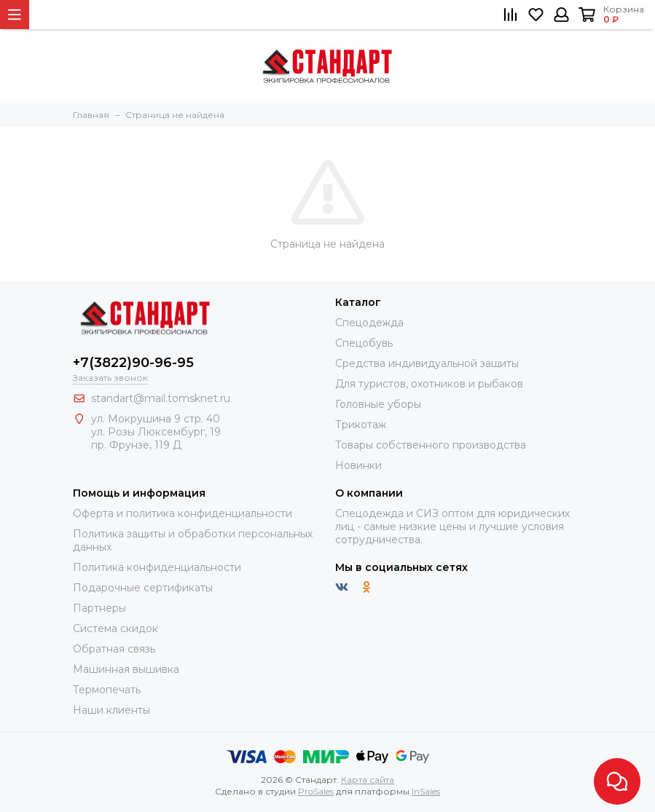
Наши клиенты (111, 710)
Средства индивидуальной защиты (427, 363)
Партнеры (99, 608)
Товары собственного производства (431, 445)
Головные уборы (378, 404)
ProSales (316, 791)
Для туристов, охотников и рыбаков (429, 384)
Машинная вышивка (126, 669)
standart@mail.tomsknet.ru (161, 398)
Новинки (358, 465)
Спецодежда (369, 323)
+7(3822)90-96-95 (133, 363)
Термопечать (107, 690)
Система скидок (115, 628)
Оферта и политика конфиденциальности (183, 513)
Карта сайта (368, 780)
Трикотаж (361, 425)
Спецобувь (364, 343)
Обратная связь (114, 649)
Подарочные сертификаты (143, 588)
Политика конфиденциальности (157, 567)
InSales (426, 791)
